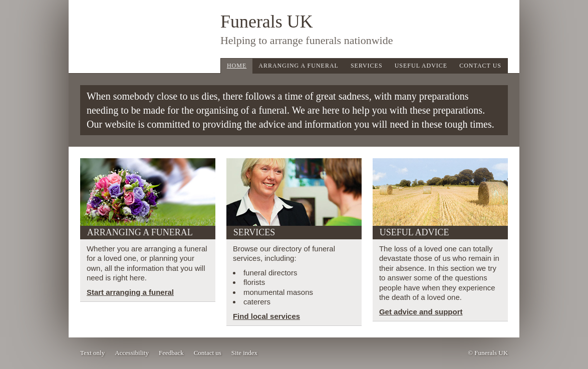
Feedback (171, 353)
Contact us (208, 353)
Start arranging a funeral (130, 292)
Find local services (266, 316)
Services (367, 66)
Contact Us (480, 66)
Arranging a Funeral (299, 66)
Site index (244, 353)
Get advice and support (421, 312)
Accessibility (132, 353)
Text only (92, 353)
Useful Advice (421, 66)
